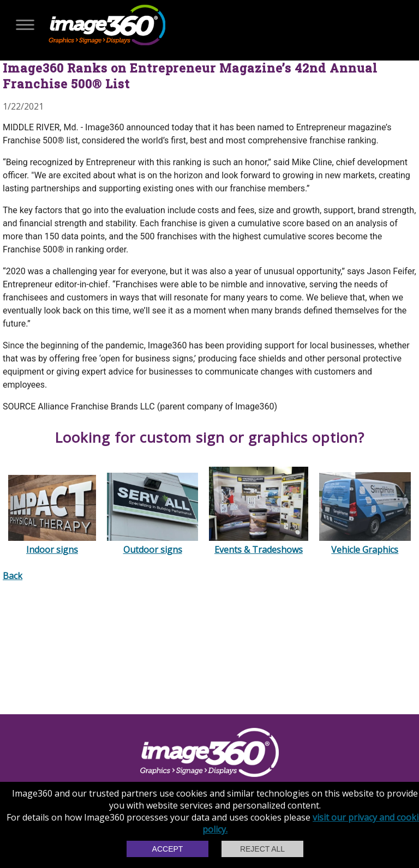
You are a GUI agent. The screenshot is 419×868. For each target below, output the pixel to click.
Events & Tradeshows (259, 544)
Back (13, 576)
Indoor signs (52, 544)
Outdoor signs (152, 544)
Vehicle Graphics (365, 544)
